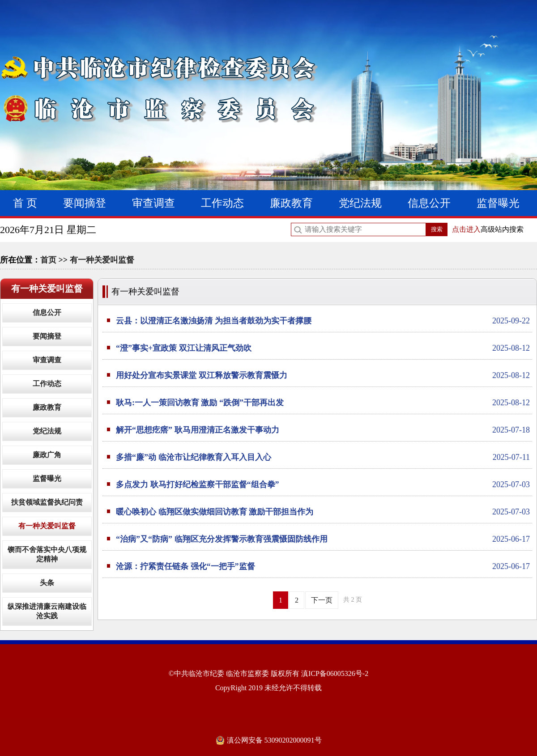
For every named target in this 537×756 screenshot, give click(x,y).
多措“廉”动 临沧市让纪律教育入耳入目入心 (323, 457)
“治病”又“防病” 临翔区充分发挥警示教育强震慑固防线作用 (323, 539)
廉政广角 (47, 455)
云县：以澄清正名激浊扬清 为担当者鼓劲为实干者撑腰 (323, 321)
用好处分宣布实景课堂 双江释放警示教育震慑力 (323, 375)
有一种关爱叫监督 (102, 260)
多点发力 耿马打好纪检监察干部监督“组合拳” (323, 484)
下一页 (322, 600)
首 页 (25, 203)
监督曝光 (498, 203)
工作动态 (222, 203)
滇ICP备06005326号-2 (335, 673)
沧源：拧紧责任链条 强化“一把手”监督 (323, 566)
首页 (48, 260)
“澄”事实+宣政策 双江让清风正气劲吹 (323, 348)
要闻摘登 (85, 203)
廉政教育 (291, 203)
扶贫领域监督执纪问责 (47, 502)
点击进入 (466, 229)
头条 (47, 583)
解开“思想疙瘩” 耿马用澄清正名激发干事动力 (323, 430)
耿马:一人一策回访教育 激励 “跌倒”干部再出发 (323, 403)
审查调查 (153, 203)
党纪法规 (360, 203)
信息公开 (429, 203)
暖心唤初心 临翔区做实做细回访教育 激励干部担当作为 (323, 512)
